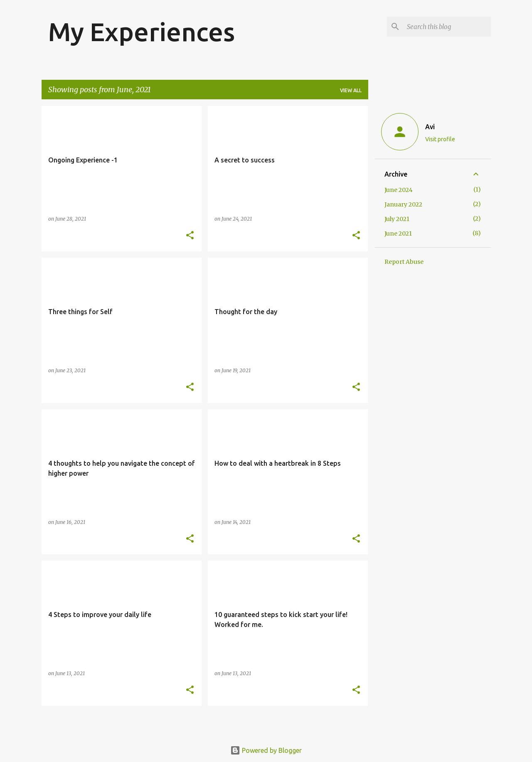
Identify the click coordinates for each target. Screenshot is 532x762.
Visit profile (440, 139)
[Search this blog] (447, 27)
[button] (190, 236)
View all (351, 90)
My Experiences (142, 32)
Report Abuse (404, 262)
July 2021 (397, 219)
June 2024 (399, 190)
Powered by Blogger (266, 750)
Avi (430, 127)
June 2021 (398, 234)
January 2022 (403, 204)
